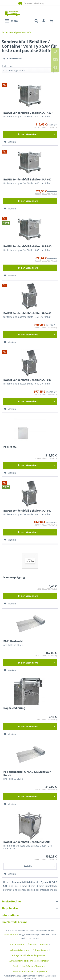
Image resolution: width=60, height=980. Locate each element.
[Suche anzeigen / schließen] (36, 21)
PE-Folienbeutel (13, 641)
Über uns (32, 944)
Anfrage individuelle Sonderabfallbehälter (29, 961)
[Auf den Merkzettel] (10, 142)
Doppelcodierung (14, 708)
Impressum (42, 972)
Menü (12, 20)
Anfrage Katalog (40, 950)
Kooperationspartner (23, 972)
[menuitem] (12, 21)
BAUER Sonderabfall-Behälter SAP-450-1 (28, 113)
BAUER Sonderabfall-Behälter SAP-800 (27, 511)
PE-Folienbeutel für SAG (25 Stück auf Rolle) (27, 773)
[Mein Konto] (44, 21)
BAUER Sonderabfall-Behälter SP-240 (26, 842)
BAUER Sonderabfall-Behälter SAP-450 (27, 313)
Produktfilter (12, 59)
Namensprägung (14, 577)
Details (39, 866)
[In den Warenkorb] (30, 134)
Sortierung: (8, 66)
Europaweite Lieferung (30, 3)
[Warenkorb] (52, 21)
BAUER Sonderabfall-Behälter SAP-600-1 (28, 179)
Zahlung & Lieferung (20, 950)
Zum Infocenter (17, 944)
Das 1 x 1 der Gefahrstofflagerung (29, 966)
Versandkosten (11, 934)
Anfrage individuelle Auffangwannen (29, 955)
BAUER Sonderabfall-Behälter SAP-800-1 (28, 246)
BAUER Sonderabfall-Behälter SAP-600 (27, 380)
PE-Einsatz (10, 447)
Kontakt (44, 944)
